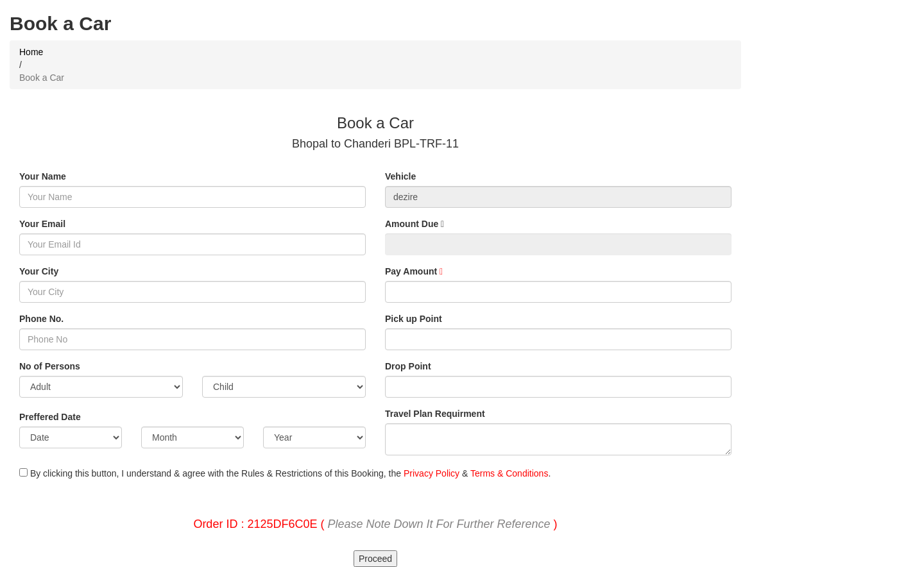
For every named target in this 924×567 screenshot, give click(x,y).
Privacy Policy (432, 473)
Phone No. (41, 319)
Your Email (42, 224)
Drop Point (408, 366)
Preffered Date (50, 417)
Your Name (43, 176)
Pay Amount (414, 271)
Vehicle (400, 176)
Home (31, 52)
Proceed (375, 559)
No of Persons (50, 366)
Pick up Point (414, 319)
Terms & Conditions (509, 473)
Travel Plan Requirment (435, 414)
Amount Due (415, 224)
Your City (39, 271)
